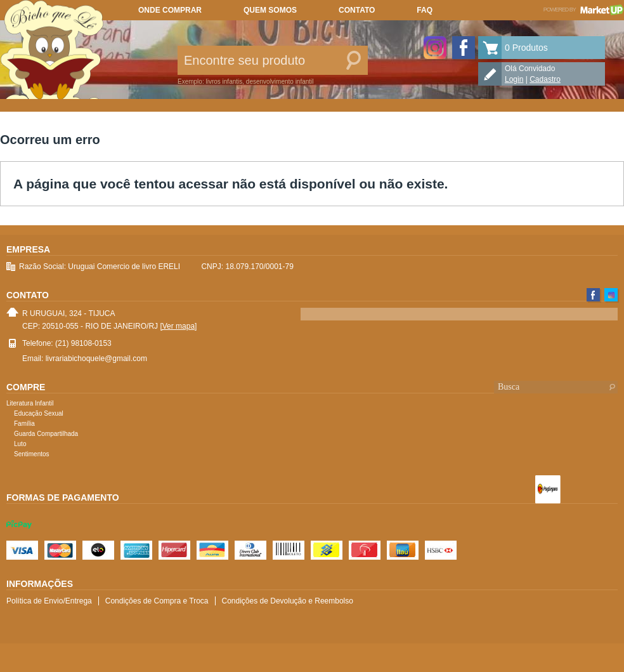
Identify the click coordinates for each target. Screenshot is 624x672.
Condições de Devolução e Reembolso (288, 601)
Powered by (584, 10)
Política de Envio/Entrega (49, 601)
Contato (357, 10)
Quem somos (270, 10)
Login (514, 79)
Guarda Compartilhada (46, 434)
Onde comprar (170, 10)
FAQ (425, 10)
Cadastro (545, 79)
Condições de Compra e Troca (157, 601)
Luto (20, 444)
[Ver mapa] (178, 326)
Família (24, 424)
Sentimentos (32, 454)
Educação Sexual (39, 413)
